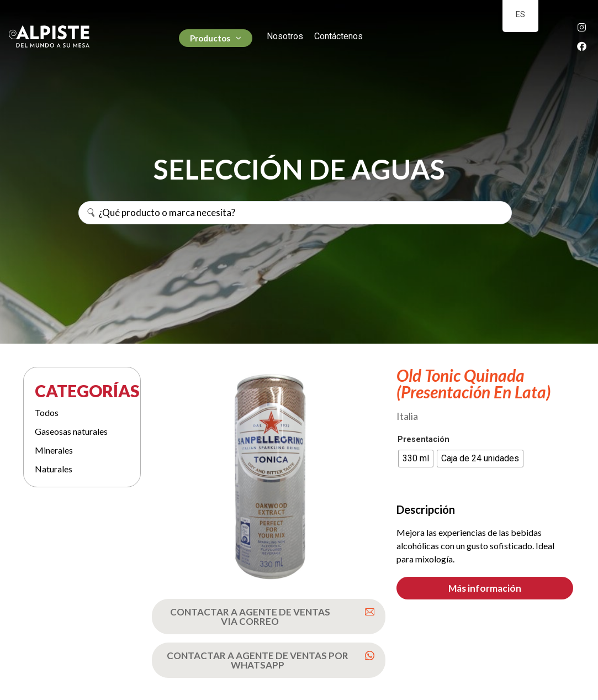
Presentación (424, 440)
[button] (485, 588)
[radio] (416, 459)
